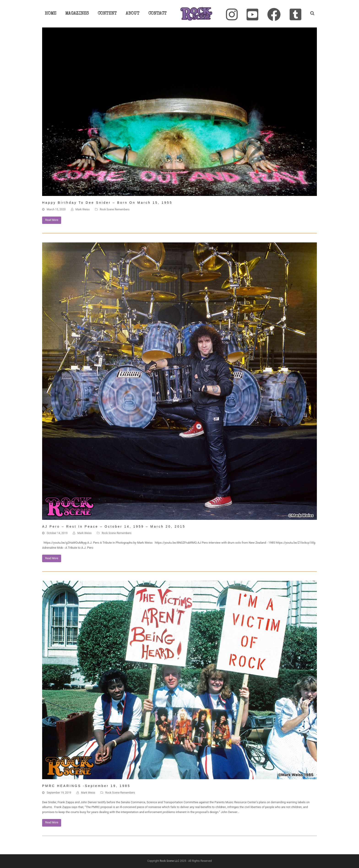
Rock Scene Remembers (115, 209)
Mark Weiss (83, 209)
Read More (52, 220)
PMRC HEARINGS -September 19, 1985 (86, 786)
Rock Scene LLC (169, 861)
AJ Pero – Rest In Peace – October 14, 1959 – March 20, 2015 (114, 526)
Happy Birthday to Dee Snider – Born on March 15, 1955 (107, 203)
